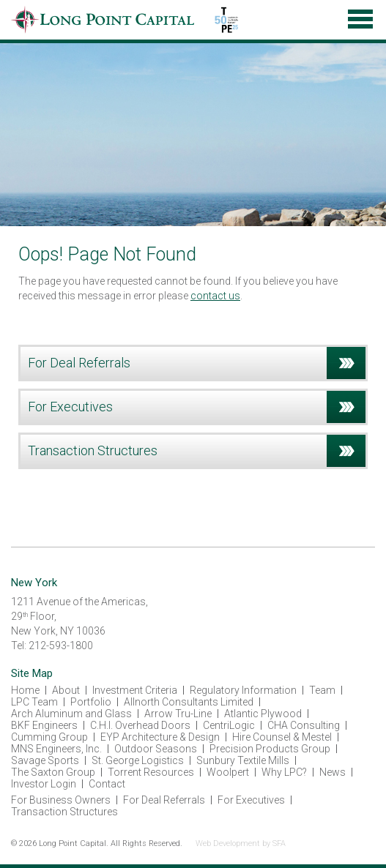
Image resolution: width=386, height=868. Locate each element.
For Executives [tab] (197, 407)
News (333, 772)
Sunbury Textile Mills (243, 760)
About (66, 690)
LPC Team (34, 702)
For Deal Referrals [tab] (197, 363)
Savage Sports (45, 760)
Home (25, 690)
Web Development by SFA (241, 843)
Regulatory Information (243, 690)
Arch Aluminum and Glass (71, 714)
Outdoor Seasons (156, 749)
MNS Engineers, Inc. (56, 749)
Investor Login (44, 784)
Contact (107, 784)
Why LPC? (284, 772)
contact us (215, 296)
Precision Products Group (270, 749)
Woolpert (228, 772)
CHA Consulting (304, 725)
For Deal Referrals (164, 800)
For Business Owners (61, 800)
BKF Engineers (44, 725)
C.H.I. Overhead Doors (140, 725)
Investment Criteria (135, 690)
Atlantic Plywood (263, 714)
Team (322, 690)
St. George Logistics (138, 760)
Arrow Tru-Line (178, 714)
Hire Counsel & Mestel (282, 737)
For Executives (251, 800)
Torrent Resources (151, 772)
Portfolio (91, 702)
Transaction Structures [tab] (197, 451)
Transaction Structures (64, 812)
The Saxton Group (53, 772)
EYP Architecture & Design (160, 737)
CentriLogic (229, 725)
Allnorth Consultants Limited (189, 702)
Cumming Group (49, 737)
